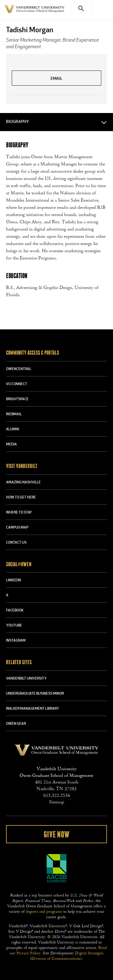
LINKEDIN (14, 580)
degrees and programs (44, 912)
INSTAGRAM (16, 641)
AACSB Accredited (57, 868)
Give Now (56, 835)
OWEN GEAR (16, 724)
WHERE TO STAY (19, 513)
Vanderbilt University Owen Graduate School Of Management (34, 13)
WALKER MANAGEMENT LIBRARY (33, 709)
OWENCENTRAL (19, 369)
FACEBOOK (15, 611)
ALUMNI (13, 429)
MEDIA (11, 444)
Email (56, 79)
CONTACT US (16, 543)
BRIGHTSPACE (17, 399)
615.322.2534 (57, 795)
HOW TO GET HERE (21, 498)
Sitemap (57, 802)
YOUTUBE (14, 626)
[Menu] (102, 9)
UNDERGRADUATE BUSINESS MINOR (35, 694)
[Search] (81, 9)
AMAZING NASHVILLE (23, 482)
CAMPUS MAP (17, 528)
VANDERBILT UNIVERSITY (26, 679)
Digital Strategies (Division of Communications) (67, 956)
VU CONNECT (17, 384)
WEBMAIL (14, 414)
